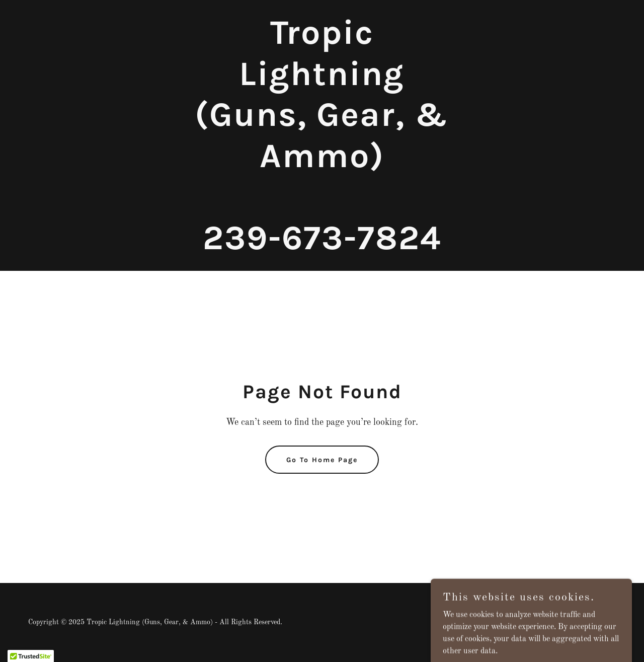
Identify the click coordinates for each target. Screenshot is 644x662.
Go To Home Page (322, 460)
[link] (322, 247)
